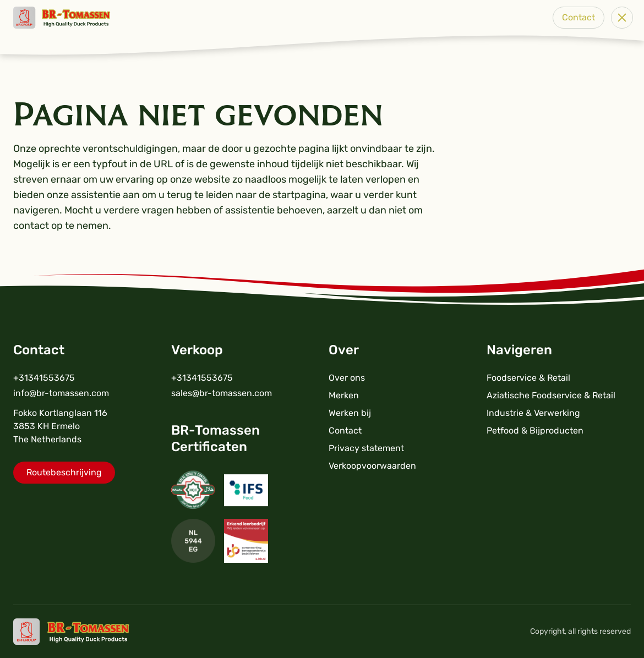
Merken (344, 395)
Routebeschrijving (64, 472)
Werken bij (350, 413)
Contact (578, 17)
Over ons (347, 378)
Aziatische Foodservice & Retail (551, 395)
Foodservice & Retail (528, 378)
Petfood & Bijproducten (535, 431)
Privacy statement (366, 448)
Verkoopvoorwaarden (372, 466)
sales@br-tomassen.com (222, 393)
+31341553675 (44, 378)
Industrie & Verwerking (533, 413)
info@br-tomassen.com (61, 393)
